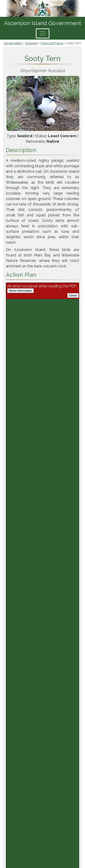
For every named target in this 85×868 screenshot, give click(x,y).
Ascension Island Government (43, 23)
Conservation (13, 43)
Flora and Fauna (52, 43)
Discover (31, 43)
